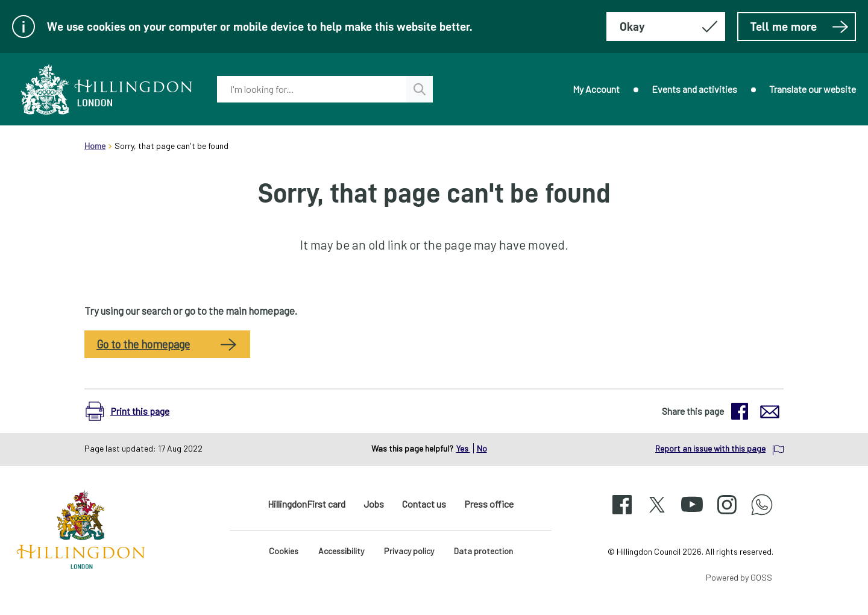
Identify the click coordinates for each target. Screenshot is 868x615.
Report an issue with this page (710, 448)
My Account (596, 89)
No (482, 448)
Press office (489, 504)
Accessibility (341, 551)
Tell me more (800, 27)
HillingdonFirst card (307, 504)
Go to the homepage (143, 344)
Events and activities (694, 89)
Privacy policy (409, 551)
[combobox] (312, 89)
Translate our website (813, 89)
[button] (134, 411)
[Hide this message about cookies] (666, 27)
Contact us (424, 504)
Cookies (284, 551)
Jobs (374, 504)
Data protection (483, 551)
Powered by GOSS (739, 577)
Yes (463, 448)
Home (95, 146)
